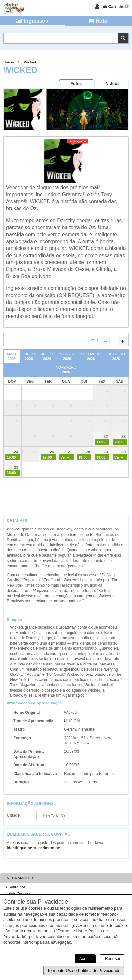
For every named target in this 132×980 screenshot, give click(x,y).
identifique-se (19, 848)
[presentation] (76, 84)
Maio (12, 356)
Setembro (91, 356)
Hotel (99, 21)
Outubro (116, 356)
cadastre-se (49, 848)
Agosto (67, 356)
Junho (29, 356)
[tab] (76, 84)
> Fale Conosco (18, 893)
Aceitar (85, 959)
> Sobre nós (15, 887)
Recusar (112, 959)
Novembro (66, 370)
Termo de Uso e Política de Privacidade (84, 970)
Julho (47, 356)
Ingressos (32, 21)
